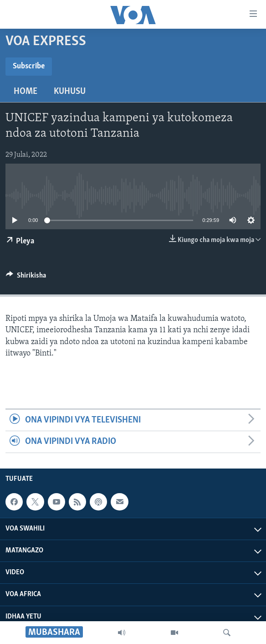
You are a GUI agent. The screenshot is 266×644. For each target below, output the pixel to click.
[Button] (26, 278)
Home (26, 92)
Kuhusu (70, 92)
